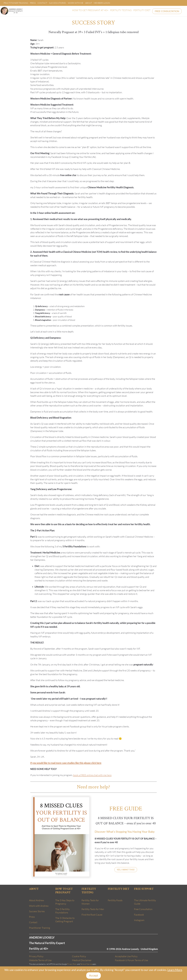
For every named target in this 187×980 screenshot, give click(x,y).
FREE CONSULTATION (167, 11)
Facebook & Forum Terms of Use (131, 960)
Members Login (102, 3)
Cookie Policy (79, 956)
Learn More (175, 970)
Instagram (139, 920)
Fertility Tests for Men (93, 909)
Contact (42, 3)
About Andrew (37, 900)
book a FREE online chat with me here (92, 775)
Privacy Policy (36, 956)
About (88, 3)
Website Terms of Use (40, 960)
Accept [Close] (93, 976)
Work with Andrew (39, 906)
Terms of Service (86, 964)
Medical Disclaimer (82, 960)
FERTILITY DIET (142, 10)
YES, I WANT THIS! (126, 870)
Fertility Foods (115, 900)
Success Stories (58, 3)
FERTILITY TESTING (121, 10)
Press (33, 3)
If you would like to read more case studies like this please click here (66, 763)
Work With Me (76, 3)
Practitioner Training (16, 3)
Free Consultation (143, 909)
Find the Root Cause (92, 915)
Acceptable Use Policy (126, 956)
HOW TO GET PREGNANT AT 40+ (90, 10)
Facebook (139, 915)
